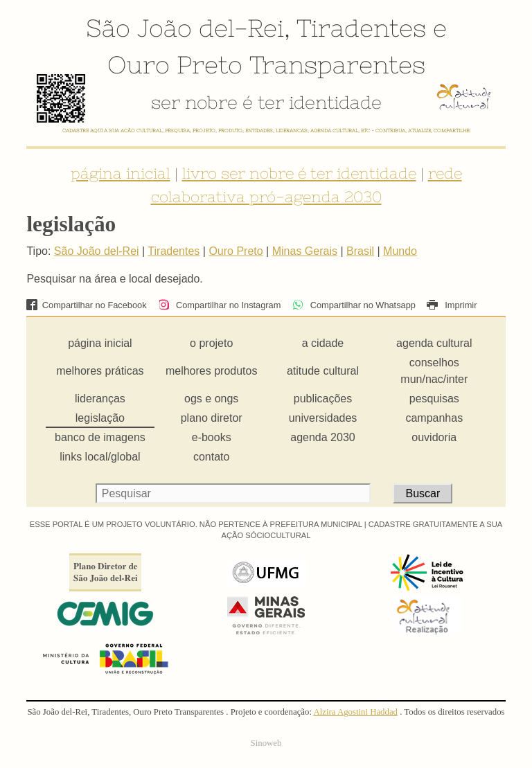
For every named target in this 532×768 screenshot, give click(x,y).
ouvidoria (434, 437)
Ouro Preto (175, 64)
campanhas (434, 418)
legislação (100, 418)
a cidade (323, 343)
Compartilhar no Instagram (219, 305)
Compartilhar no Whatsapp (354, 305)
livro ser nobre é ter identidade (299, 173)
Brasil (360, 251)
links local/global (100, 457)
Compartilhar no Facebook (86, 305)
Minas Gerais (305, 251)
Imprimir (452, 305)
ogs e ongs (211, 399)
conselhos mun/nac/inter (434, 371)
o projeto (211, 343)
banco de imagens (100, 437)
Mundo (400, 251)
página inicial (121, 173)
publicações (323, 399)
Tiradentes (361, 28)
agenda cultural (434, 343)
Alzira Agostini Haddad (355, 712)
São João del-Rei (185, 28)
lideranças (100, 399)
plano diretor (212, 418)
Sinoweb (266, 743)
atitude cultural (323, 371)
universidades (323, 418)
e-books (212, 437)
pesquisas (434, 399)
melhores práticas (100, 371)
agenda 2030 (322, 437)
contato (211, 457)
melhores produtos (212, 371)
